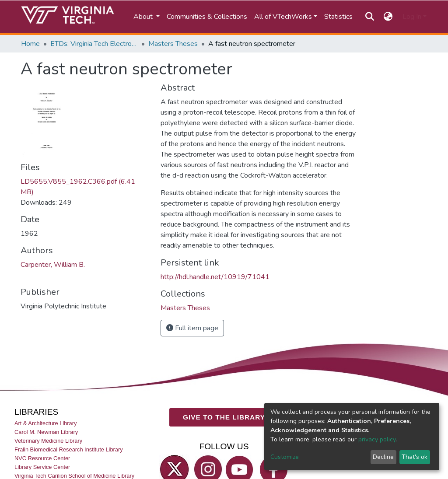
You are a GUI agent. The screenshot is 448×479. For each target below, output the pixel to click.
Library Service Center (42, 467)
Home (30, 44)
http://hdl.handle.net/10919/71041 (215, 277)
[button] (388, 17)
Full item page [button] (192, 328)
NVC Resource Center (42, 458)
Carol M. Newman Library (46, 432)
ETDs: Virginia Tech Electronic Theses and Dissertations (94, 44)
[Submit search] (369, 17)
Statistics (338, 17)
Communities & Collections (207, 17)
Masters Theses (173, 44)
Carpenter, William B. (53, 265)
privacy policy (377, 439)
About (144, 17)
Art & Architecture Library (45, 423)
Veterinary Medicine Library (48, 441)
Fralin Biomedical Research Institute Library (69, 449)
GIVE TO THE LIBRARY (224, 417)
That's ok (415, 457)
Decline (383, 457)
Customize (285, 457)
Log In (412, 17)
